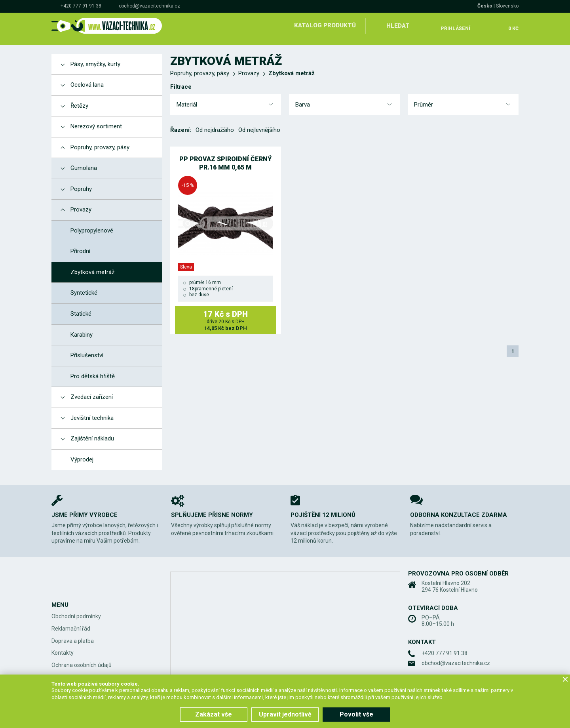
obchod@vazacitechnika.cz (149, 6)
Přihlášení (455, 25)
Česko (485, 6)
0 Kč (512, 25)
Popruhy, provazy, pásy (200, 67)
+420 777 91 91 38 (81, 6)
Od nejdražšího (215, 124)
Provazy (249, 67)
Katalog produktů (324, 25)
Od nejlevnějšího (259, 124)
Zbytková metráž (292, 67)
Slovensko (507, 6)
